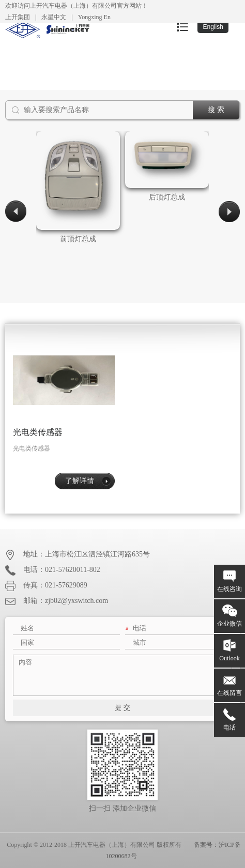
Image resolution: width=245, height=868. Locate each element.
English (213, 27)
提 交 (122, 708)
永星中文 (54, 17)
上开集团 (18, 17)
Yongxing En (94, 17)
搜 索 (216, 110)
